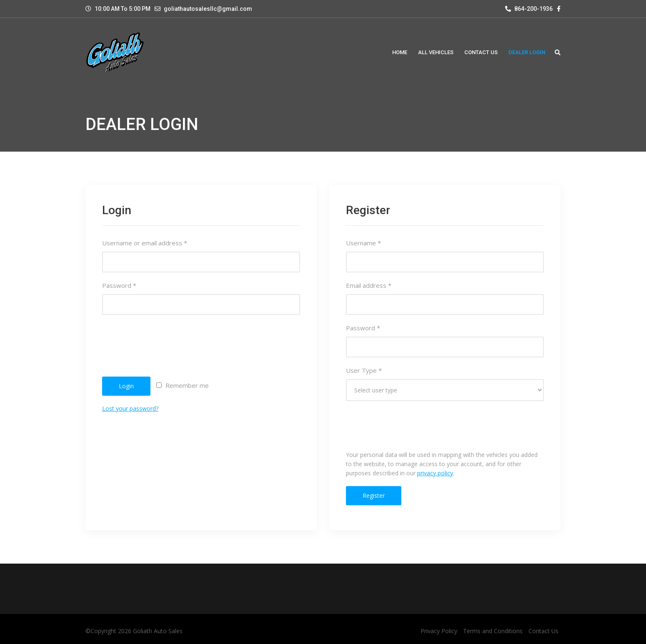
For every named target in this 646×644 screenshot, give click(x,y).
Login (126, 386)
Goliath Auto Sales (158, 631)
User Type (364, 370)
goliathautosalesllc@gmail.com (208, 9)
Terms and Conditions (493, 631)
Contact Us (543, 631)
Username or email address (145, 243)
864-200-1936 (529, 9)
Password (119, 285)
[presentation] (165, 339)
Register (374, 495)
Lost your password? (130, 408)
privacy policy (435, 473)
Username (363, 243)
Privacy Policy (439, 631)
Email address (369, 285)
